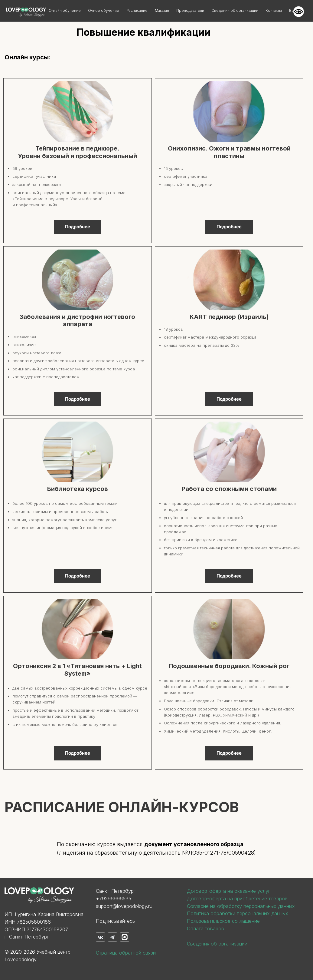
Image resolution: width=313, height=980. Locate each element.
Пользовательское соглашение (223, 921)
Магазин (162, 10)
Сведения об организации (235, 10)
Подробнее (78, 227)
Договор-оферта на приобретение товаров (237, 899)
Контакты (274, 10)
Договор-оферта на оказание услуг (228, 891)
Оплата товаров (205, 929)
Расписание (137, 10)
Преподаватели (190, 10)
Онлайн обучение (65, 10)
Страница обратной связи (126, 953)
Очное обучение (104, 10)
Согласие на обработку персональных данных (241, 906)
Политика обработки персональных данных (238, 913)
